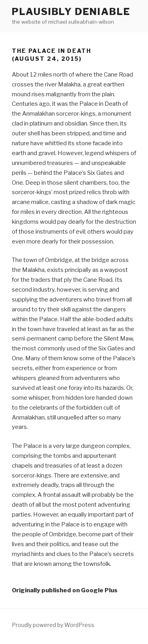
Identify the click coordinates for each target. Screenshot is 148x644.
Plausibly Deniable (71, 12)
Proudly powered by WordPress (53, 625)
